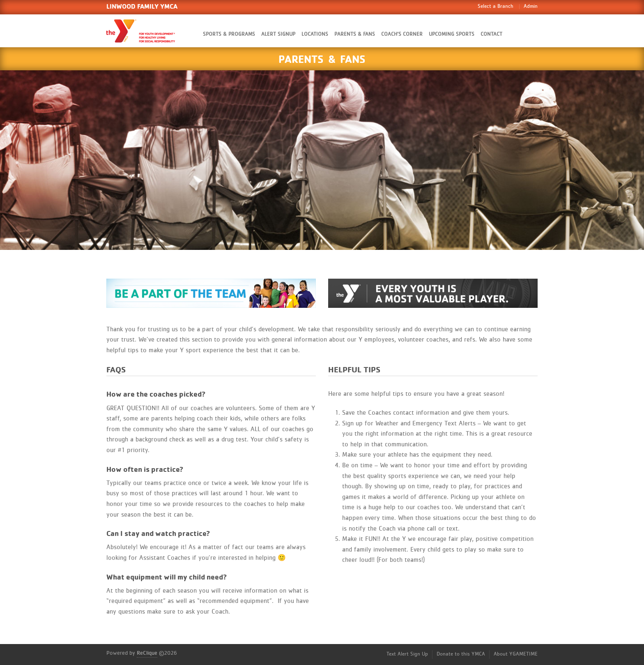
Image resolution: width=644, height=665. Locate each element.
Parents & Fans (355, 34)
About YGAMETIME (516, 654)
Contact (491, 34)
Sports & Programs (229, 34)
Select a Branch (496, 6)
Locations (315, 34)
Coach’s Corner (402, 34)
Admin (531, 6)
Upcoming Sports (452, 34)
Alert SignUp (278, 34)
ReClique (147, 653)
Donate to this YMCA (461, 654)
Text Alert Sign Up (407, 654)
